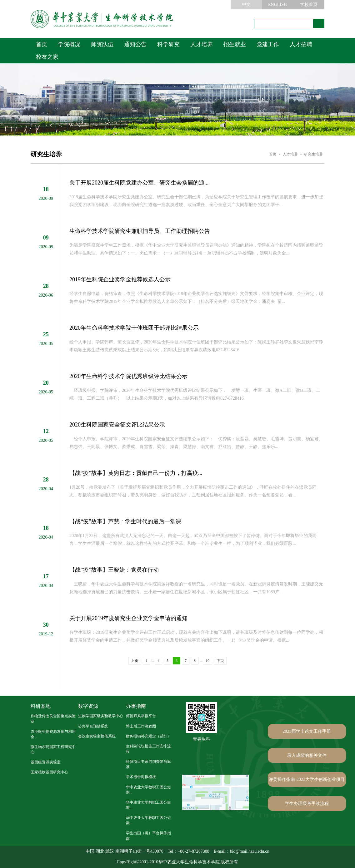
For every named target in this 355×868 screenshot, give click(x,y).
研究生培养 (313, 154)
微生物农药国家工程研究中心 (53, 750)
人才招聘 (301, 44)
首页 (42, 44)
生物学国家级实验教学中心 (101, 716)
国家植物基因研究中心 (49, 772)
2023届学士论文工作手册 (307, 731)
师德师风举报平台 (141, 716)
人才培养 (202, 44)
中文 (246, 5)
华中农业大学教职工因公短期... (148, 790)
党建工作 (268, 44)
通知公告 (135, 44)
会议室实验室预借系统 (97, 736)
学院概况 (69, 44)
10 (207, 661)
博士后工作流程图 (141, 726)
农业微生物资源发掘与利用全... (53, 734)
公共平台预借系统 (93, 726)
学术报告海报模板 (141, 777)
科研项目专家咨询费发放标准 (148, 764)
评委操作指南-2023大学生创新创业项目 (307, 779)
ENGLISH (277, 5)
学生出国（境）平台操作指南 (148, 836)
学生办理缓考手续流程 (307, 804)
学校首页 (309, 5)
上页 (135, 661)
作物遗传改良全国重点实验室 (53, 719)
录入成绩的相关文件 (307, 755)
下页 (220, 661)
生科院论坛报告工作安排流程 (148, 749)
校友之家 (47, 57)
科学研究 (168, 44)
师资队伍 (102, 44)
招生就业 (235, 44)
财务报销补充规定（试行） (148, 736)
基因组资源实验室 (46, 762)
